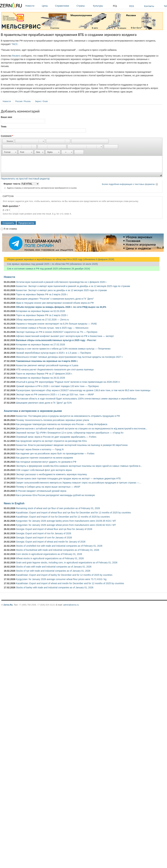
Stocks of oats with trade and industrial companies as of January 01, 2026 (54, 567)
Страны (84, 6)
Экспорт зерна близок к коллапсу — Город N (40, 449)
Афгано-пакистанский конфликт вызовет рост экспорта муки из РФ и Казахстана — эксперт (65, 336)
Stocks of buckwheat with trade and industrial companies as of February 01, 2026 (58, 550)
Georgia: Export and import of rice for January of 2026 (44, 533)
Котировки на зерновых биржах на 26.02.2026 (40, 378)
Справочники (65, 6)
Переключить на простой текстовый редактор (25, 179)
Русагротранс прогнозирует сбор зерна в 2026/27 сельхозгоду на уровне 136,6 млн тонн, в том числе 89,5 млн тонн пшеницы (83, 390)
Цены (48, 6)
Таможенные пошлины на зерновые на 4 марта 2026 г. (47, 361)
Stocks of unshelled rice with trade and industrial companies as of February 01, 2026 (59, 546)
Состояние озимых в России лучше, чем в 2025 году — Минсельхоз (52, 328)
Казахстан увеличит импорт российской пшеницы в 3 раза (47, 365)
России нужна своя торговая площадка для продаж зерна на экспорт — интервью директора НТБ (68, 478)
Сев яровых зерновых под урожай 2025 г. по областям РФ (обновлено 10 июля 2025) (51, 264)
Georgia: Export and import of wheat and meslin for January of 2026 (51, 542)
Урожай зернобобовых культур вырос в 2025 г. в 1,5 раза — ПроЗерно (53, 353)
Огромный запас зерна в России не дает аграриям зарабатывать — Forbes (56, 437)
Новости (33, 6)
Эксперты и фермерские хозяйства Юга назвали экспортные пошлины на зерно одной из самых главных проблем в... (79, 466)
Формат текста (12, 184)
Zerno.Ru (8, 605)
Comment (7, 136)
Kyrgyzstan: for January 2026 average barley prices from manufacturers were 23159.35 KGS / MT (66, 521)
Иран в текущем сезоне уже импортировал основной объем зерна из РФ (55, 303)
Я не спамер (10, 229)
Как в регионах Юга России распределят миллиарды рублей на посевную (55, 495)
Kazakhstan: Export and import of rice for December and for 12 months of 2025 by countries (63, 517)
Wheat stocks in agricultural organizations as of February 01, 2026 (50, 558)
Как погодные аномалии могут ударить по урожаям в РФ (46, 462)
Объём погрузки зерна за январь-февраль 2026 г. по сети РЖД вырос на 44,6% (61, 307)
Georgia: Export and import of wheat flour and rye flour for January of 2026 (54, 529)
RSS (132, 6)
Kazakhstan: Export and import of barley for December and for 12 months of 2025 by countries (64, 575)
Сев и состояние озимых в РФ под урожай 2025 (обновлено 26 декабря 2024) (47, 269)
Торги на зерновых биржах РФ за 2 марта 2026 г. (42, 315)
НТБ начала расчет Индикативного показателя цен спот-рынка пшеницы (55, 369)
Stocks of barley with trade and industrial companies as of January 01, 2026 (55, 587)
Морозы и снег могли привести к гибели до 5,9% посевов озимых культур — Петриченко (63, 349)
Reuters (16, 56)
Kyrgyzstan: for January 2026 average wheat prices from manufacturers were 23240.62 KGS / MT (66, 525)
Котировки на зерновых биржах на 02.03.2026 (40, 311)
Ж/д (115, 6)
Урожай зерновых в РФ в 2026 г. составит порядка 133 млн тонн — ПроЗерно (57, 386)
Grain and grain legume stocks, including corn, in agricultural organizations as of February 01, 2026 (67, 563)
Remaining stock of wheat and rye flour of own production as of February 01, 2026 (58, 508)
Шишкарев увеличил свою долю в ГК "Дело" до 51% (44, 403)
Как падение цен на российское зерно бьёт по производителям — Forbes (55, 454)
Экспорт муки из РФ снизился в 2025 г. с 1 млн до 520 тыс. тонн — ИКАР (55, 394)
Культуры (102, 6)
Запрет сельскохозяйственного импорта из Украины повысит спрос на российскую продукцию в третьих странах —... (79, 483)
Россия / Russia (23, 101)
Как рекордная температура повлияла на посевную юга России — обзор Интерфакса (62, 424)
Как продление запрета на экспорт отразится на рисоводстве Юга (51, 441)
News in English (14, 503)
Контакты (149, 6)
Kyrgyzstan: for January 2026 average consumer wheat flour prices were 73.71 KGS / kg (61, 579)
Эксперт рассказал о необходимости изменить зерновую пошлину (51, 474)
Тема (4, 127)
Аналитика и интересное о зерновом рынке (33, 411)
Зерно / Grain (41, 101)
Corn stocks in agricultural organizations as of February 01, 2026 (49, 554)
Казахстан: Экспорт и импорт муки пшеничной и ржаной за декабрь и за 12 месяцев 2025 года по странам (73, 286)
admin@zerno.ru (71, 605)
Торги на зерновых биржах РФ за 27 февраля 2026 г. (44, 374)
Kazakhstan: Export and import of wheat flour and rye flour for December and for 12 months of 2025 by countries (73, 513)
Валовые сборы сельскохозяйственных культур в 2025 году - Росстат (56, 340)
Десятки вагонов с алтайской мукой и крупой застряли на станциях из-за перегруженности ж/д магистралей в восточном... (82, 429)
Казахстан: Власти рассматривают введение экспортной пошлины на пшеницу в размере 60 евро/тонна (72, 445)
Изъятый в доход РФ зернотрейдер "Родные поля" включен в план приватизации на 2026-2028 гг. (68, 382)
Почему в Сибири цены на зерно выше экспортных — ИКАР (48, 487)
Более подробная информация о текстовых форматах (128, 184)
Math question (11, 206)
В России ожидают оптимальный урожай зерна (41, 491)
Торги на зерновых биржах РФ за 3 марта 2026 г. (42, 294)
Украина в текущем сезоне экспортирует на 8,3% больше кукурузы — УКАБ (56, 324)
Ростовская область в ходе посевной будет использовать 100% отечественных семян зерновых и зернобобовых (76, 399)
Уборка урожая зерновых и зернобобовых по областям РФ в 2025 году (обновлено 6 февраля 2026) (59, 259)
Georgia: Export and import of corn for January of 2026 (44, 538)
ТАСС (15, 44)
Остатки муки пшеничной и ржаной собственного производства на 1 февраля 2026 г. (61, 282)
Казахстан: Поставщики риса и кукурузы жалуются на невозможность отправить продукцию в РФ (68, 416)
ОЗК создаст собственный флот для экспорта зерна (44, 470)
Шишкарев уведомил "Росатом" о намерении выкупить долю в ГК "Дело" (55, 299)
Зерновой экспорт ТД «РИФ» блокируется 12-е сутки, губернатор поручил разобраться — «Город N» (70, 433)
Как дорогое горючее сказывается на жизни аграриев (44, 458)
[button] (8, 141)
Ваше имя (6, 117)
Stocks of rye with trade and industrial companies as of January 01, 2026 (53, 571)
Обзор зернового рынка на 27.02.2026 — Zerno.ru (42, 320)
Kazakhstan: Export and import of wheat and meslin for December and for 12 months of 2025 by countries (70, 583)
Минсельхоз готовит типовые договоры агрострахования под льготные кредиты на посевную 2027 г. (69, 357)
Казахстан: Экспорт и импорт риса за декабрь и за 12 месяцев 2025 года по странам (61, 290)
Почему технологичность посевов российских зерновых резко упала (53, 420)
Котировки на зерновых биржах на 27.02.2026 (40, 345)
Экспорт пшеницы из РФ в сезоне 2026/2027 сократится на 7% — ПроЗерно (57, 332)
